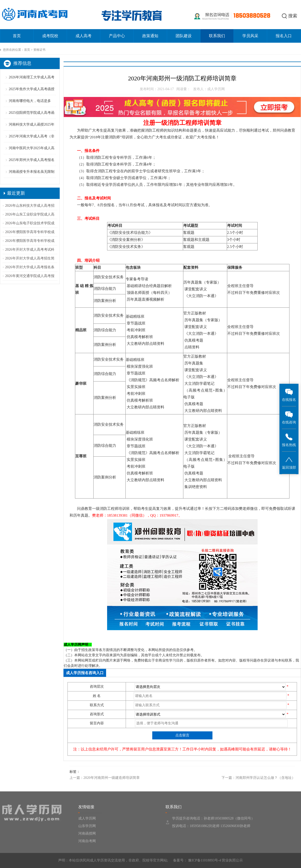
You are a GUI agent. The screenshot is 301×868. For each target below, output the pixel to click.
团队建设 (184, 36)
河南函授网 (87, 833)
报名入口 (284, 36)
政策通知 (150, 36)
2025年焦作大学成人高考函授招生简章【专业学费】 (32, 95)
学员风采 (250, 36)
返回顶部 (289, 463)
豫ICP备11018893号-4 (204, 860)
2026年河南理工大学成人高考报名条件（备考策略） (32, 83)
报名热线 (289, 440)
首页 (17, 36)
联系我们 (217, 36)
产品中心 (117, 36)
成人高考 (84, 36)
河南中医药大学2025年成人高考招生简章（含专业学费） (32, 154)
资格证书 (39, 50)
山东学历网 (87, 826)
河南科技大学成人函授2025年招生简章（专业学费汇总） (32, 130)
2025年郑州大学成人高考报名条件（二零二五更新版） (32, 166)
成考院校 (50, 36)
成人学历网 (87, 818)
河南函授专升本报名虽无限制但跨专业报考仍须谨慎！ (32, 177)
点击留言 (182, 735)
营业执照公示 (232, 860)
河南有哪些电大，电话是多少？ (30, 107)
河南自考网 (87, 841)
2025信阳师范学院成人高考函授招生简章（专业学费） (32, 118)
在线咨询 (289, 417)
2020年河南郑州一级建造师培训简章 (112, 778)
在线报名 (289, 395)
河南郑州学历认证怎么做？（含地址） (265, 778)
